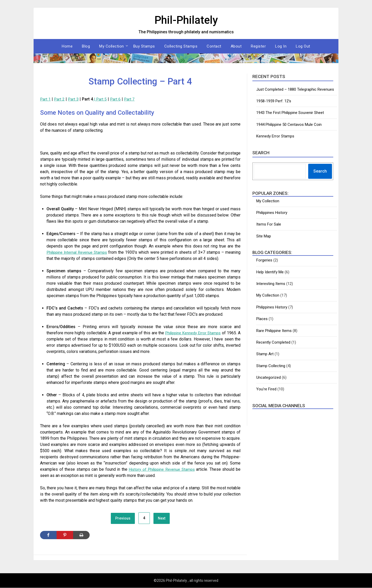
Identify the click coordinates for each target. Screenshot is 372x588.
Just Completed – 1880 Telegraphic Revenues (295, 89)
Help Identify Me (270, 272)
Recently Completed (273, 342)
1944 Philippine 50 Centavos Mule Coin (289, 125)
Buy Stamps (144, 46)
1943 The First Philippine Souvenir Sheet (290, 113)
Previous (123, 519)
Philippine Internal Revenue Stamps (80, 252)
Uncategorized (269, 377)
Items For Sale (269, 224)
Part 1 (45, 99)
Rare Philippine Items (274, 331)
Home (67, 46)
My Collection (112, 46)
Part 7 (131, 99)
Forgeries (264, 260)
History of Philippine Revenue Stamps (161, 469)
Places (262, 319)
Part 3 (74, 99)
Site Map (264, 236)
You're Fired (266, 389)
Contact (214, 46)
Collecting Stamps (181, 46)
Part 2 (60, 99)
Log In (281, 46)
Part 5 (103, 99)
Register (258, 46)
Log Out (303, 46)
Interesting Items (271, 284)
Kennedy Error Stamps (275, 136)
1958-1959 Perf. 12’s (274, 101)
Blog (86, 46)
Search (320, 171)
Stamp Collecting (271, 366)
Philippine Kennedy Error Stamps (195, 333)
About (236, 46)
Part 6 (117, 99)
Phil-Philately (186, 20)
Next (162, 519)
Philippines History (272, 213)
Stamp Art (265, 354)
